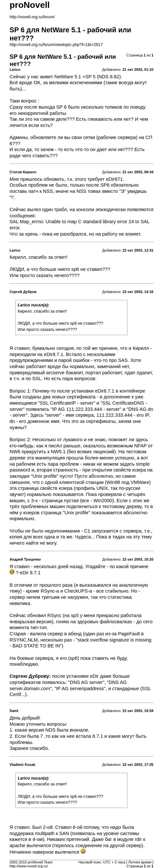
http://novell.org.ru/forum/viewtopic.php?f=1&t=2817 (56, 45)
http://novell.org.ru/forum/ (32, 17)
